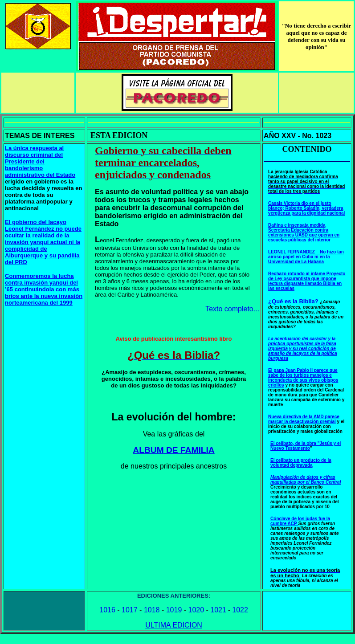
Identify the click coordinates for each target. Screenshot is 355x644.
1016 (107, 610)
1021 (218, 610)
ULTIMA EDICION (174, 625)
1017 (130, 610)
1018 (152, 610)
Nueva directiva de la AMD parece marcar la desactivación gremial (304, 419)
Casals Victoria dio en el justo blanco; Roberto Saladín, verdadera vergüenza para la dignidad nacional (306, 208)
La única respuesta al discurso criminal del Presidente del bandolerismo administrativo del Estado (40, 161)
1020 (196, 610)
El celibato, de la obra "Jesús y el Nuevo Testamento (306, 446)
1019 (174, 610)
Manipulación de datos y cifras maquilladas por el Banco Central (306, 480)
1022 (240, 610)
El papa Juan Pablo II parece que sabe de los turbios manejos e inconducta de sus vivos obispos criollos (303, 378)
